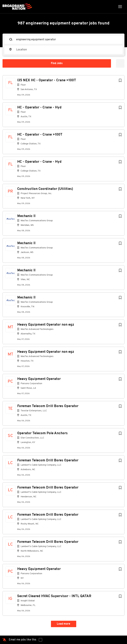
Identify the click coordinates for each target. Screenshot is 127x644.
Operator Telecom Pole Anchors (42, 433)
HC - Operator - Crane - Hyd (39, 108)
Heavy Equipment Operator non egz (46, 325)
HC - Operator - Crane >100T (40, 135)
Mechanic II (26, 216)
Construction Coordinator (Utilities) (45, 189)
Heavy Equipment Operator (39, 379)
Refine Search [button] (120, 63)
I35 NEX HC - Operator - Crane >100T (47, 80)
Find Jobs (57, 63)
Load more (63, 624)
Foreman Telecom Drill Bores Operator (48, 406)
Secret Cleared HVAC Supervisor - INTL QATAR (54, 596)
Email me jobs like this (23, 640)
